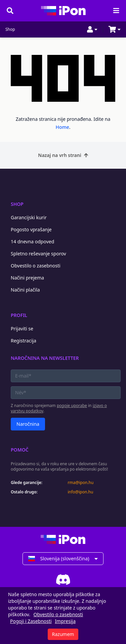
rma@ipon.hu (81, 483)
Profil (19, 315)
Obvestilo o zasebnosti (36, 266)
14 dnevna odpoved (32, 241)
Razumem (63, 634)
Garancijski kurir (29, 217)
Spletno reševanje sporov (38, 254)
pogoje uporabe (72, 406)
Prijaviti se (22, 329)
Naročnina (28, 424)
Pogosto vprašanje (31, 229)
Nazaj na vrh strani (63, 155)
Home (62, 127)
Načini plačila (25, 290)
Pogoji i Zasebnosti (31, 621)
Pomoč (20, 450)
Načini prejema (27, 278)
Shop (10, 29)
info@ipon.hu (81, 492)
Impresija (65, 621)
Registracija (24, 341)
